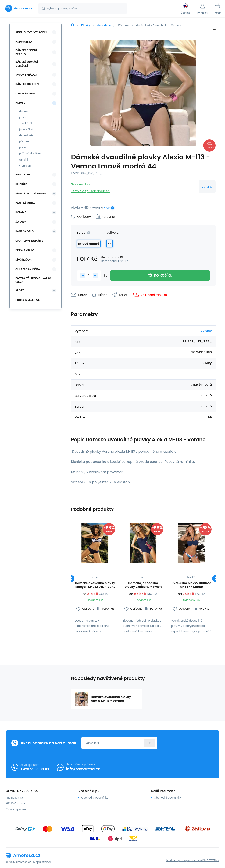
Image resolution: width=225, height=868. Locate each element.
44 (110, 244)
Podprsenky (24, 42)
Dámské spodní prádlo (26, 52)
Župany (21, 222)
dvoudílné (104, 25)
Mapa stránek (42, 862)
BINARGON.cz (211, 860)
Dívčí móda (23, 260)
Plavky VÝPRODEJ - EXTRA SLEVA (33, 280)
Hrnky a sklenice (27, 300)
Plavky (86, 25)
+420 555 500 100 (35, 769)
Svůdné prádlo (26, 75)
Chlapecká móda (28, 269)
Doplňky (21, 184)
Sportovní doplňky (29, 241)
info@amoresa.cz (83, 769)
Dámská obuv (25, 94)
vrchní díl (25, 166)
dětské (23, 111)
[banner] (19, 8)
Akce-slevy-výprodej (31, 32)
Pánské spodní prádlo (31, 193)
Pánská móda (25, 203)
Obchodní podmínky (95, 798)
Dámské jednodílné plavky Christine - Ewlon (143, 585)
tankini (24, 160)
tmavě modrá (89, 244)
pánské (24, 141)
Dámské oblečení (27, 84)
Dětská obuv (24, 250)
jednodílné (26, 129)
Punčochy (23, 175)
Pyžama (21, 212)
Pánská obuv (25, 231)
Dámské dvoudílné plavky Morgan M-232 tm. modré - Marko (95, 585)
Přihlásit (150, 743)
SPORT (20, 290)
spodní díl (26, 123)
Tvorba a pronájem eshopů (184, 860)
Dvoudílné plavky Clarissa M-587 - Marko (191, 585)
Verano (207, 187)
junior (23, 117)
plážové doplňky (30, 154)
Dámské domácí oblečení (27, 64)
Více (107, 208)
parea (23, 147)
